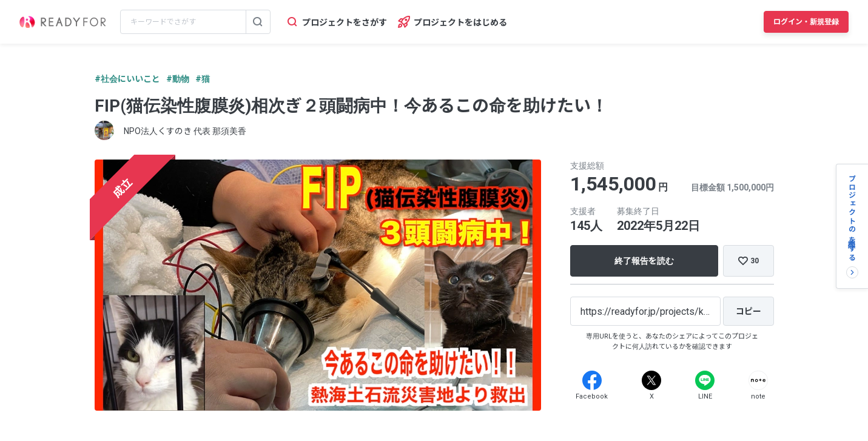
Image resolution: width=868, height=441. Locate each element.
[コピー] (749, 311)
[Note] (758, 380)
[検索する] (258, 22)
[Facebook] (592, 380)
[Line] (705, 380)
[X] (651, 380)
